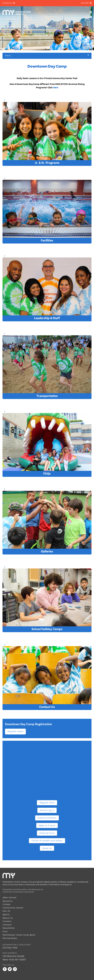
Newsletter (9, 928)
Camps (6, 904)
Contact (7, 925)
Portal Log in (47, 810)
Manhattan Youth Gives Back (19, 935)
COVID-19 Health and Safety (47, 841)
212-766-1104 (10, 948)
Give (5, 931)
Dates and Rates (47, 818)
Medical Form (47, 833)
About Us (8, 918)
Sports (6, 914)
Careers (7, 921)
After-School (9, 898)
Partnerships (10, 938)
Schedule (9, 3)
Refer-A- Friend (47, 826)
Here (56, 88)
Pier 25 (6, 911)
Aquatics (8, 901)
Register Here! (15, 731)
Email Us (47, 848)
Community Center (13, 908)
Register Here (47, 803)
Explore (86, 3)
